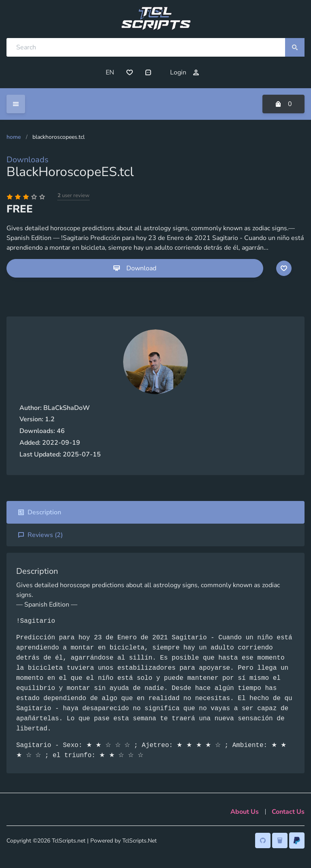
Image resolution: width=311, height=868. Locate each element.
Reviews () (40, 535)
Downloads (28, 160)
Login (185, 72)
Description (39, 512)
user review (73, 195)
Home (14, 137)
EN (110, 72)
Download (135, 268)
